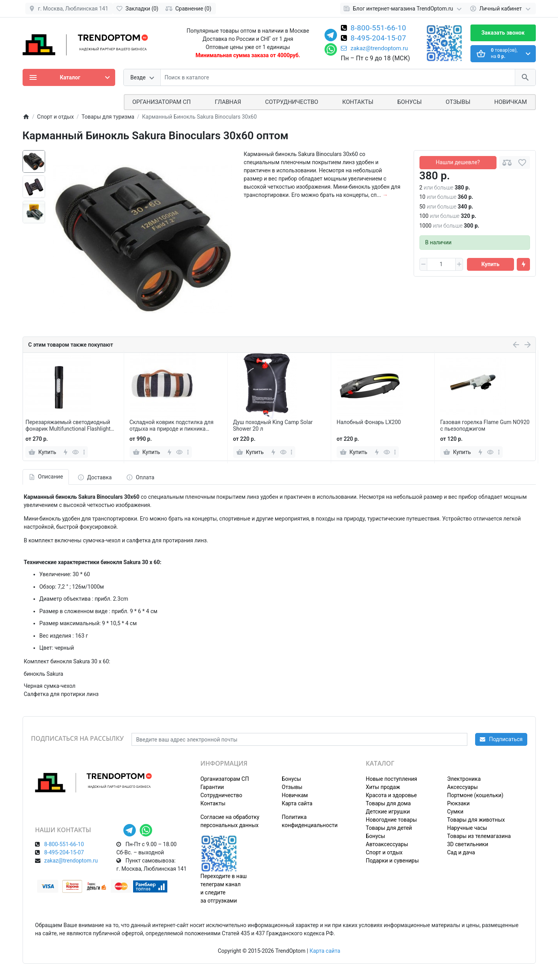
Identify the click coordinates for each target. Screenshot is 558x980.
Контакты (358, 102)
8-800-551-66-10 (378, 28)
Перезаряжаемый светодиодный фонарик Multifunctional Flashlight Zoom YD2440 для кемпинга (68, 426)
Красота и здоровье (391, 795)
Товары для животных (476, 820)
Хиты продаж (383, 787)
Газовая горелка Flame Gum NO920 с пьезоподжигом (485, 425)
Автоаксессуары (387, 844)
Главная (228, 102)
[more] (84, 452)
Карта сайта (297, 803)
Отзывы (458, 102)
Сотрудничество (221, 795)
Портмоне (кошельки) (475, 795)
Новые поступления (391, 779)
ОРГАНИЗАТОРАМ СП (161, 102)
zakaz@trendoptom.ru (375, 48)
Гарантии (212, 787)
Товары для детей (389, 828)
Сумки (455, 812)
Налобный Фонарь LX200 (369, 422)
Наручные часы (467, 828)
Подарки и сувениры (392, 861)
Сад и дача (461, 852)
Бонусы (409, 102)
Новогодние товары (391, 820)
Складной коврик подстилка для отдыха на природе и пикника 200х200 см (172, 426)
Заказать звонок (503, 33)
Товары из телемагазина (479, 836)
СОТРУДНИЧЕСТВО (292, 102)
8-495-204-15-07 (378, 39)
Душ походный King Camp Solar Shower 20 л (273, 425)
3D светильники (468, 844)
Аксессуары (462, 787)
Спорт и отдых (384, 852)
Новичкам (511, 102)
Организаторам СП (225, 779)
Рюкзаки (458, 803)
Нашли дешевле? (458, 162)
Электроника (464, 779)
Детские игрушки (388, 812)
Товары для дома (388, 803)
